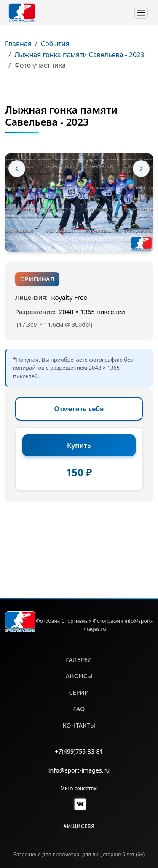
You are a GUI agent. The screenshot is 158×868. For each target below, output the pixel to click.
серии (79, 692)
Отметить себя (79, 409)
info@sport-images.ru (79, 770)
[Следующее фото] (141, 169)
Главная (18, 44)
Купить (79, 445)
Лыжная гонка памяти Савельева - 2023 (79, 55)
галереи (79, 660)
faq (79, 709)
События (55, 44)
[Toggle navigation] (141, 13)
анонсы (79, 676)
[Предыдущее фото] (17, 169)
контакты (79, 725)
